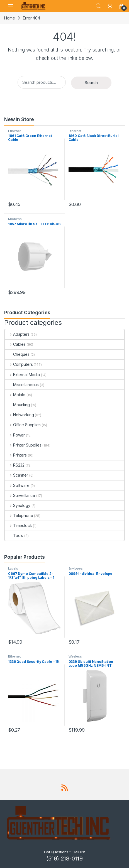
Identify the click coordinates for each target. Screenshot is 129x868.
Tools (14, 535)
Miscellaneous (22, 385)
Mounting (17, 405)
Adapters (17, 334)
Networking (19, 415)
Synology (18, 505)
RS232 (15, 465)
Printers (16, 455)
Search (98, 6)
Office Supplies (23, 425)
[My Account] (110, 6)
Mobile (15, 395)
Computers (19, 364)
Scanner (16, 475)
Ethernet (14, 131)
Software (17, 485)
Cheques (17, 354)
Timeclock (18, 525)
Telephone (19, 515)
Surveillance (20, 495)
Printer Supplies (23, 445)
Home (9, 18)
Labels (13, 568)
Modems (15, 219)
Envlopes (76, 568)
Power (15, 435)
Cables (15, 344)
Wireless (75, 656)
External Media (22, 375)
